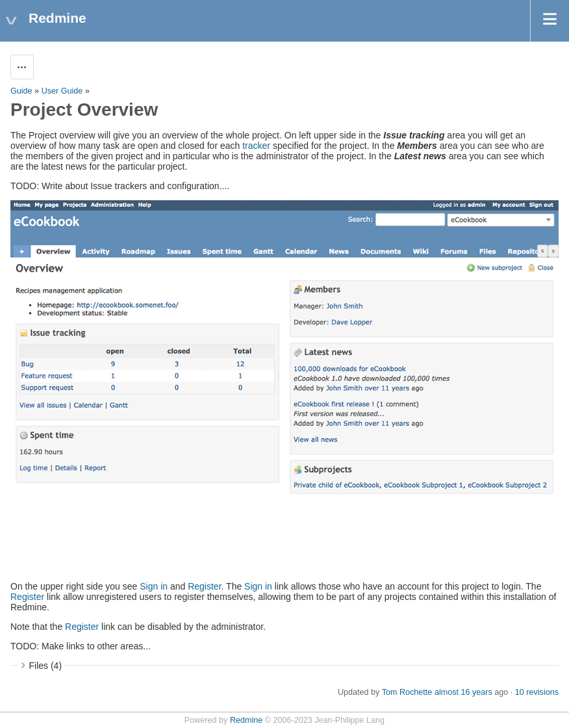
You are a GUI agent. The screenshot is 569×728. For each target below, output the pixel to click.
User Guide (62, 91)
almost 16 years (463, 692)
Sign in (154, 586)
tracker (256, 146)
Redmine (246, 720)
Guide (21, 91)
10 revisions (537, 692)
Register (204, 586)
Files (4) (46, 666)
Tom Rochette (407, 692)
